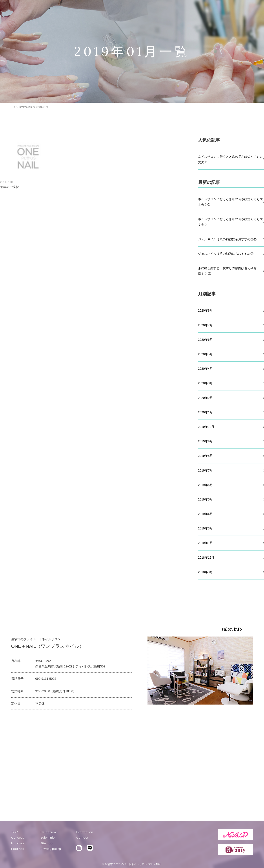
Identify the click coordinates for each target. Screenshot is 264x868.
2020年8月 (205, 310)
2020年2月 (205, 398)
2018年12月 (206, 558)
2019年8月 (205, 456)
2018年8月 (205, 572)
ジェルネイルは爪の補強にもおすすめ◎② (227, 239)
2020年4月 (205, 369)
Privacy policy (51, 849)
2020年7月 (205, 325)
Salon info (48, 838)
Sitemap (46, 843)
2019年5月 (205, 499)
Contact (82, 838)
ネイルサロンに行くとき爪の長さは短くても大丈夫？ (230, 222)
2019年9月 (205, 441)
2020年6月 (205, 340)
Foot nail (18, 849)
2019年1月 (205, 543)
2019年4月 (205, 514)
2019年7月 (205, 470)
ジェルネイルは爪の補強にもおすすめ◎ (226, 254)
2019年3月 (205, 528)
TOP (14, 107)
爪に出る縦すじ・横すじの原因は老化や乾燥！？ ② (227, 271)
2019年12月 (206, 427)
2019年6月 (205, 485)
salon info (232, 629)
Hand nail (18, 843)
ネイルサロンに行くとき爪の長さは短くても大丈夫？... (230, 159)
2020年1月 (205, 412)
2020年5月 (205, 354)
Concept (17, 838)
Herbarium (48, 832)
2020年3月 (205, 383)
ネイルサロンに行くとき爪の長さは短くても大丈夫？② (230, 202)
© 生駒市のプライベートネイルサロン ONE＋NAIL (132, 864)
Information (25, 107)
